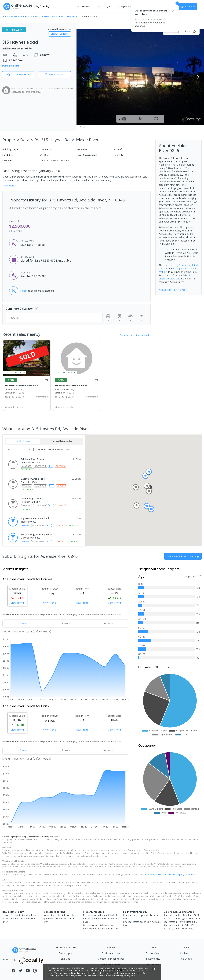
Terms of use (153, 953)
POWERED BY (24, 960)
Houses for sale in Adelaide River (19, 915)
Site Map (66, 959)
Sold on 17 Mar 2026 (15, 373)
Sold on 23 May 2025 (65, 373)
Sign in (24, 291)
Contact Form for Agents (111, 959)
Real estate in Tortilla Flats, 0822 (180, 922)
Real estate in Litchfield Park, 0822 (181, 915)
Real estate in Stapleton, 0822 (179, 929)
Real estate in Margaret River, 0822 (182, 919)
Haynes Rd (73, 17)
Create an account (111, 953)
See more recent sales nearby (135, 335)
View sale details (14, 407)
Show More (8, 186)
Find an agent (66, 953)
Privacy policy (153, 959)
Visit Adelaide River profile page (183, 556)
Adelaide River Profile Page (174, 290)
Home (29, 17)
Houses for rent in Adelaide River (60, 915)
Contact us (186, 953)
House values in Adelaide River (99, 925)
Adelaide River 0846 (52, 17)
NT (37, 17)
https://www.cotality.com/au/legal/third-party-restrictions (169, 875)
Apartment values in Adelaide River (101, 929)
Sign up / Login (187, 6)
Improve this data (11, 66)
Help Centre (186, 959)
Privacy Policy (123, 976)
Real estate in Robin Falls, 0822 (180, 925)
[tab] (24, 624)
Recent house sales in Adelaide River (102, 915)
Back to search (14, 17)
